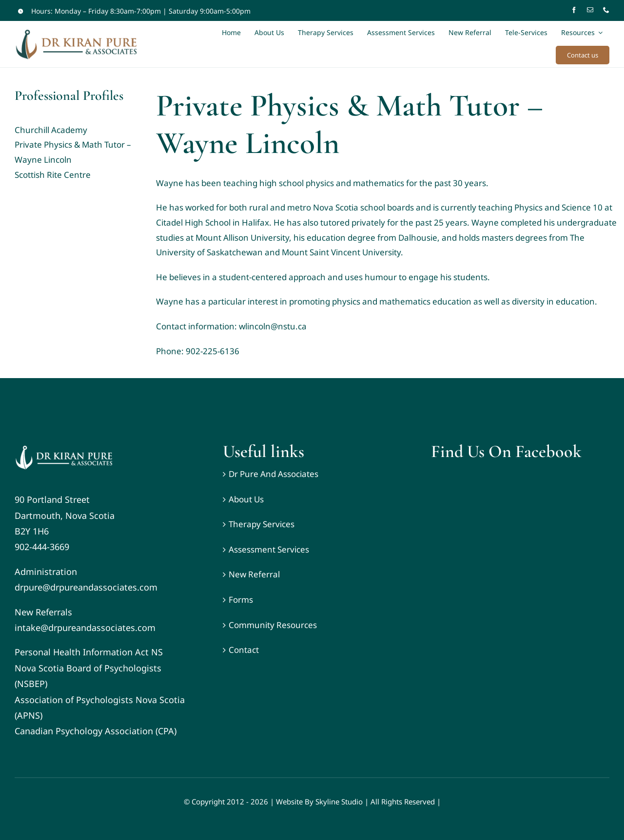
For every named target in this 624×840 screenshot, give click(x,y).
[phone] (606, 10)
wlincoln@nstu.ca (273, 326)
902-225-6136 (213, 351)
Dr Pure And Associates (273, 474)
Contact (244, 650)
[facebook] (574, 10)
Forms (241, 600)
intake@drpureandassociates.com (85, 628)
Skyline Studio (339, 802)
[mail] (590, 10)
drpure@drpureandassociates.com (86, 587)
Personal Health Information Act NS (89, 652)
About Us (246, 499)
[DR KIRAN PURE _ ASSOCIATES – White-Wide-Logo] (63, 446)
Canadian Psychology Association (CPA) (96, 731)
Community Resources (273, 625)
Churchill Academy (51, 130)
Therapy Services (262, 524)
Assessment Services (269, 549)
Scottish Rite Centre (53, 175)
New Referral (254, 574)
